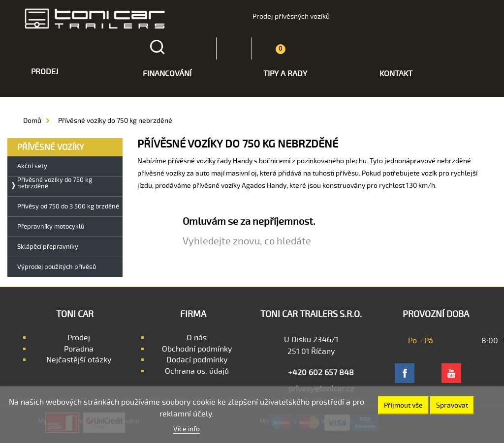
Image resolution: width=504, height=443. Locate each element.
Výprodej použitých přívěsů (57, 267)
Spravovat (452, 405)
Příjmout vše (403, 405)
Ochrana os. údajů (197, 371)
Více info (187, 429)
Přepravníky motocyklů (51, 227)
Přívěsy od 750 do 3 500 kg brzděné (68, 207)
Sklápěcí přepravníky (48, 247)
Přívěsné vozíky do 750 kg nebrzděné (55, 183)
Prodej (79, 338)
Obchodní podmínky (197, 349)
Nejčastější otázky (79, 360)
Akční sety (32, 166)
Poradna (79, 349)
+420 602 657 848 (321, 373)
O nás (197, 338)
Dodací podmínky (197, 360)
